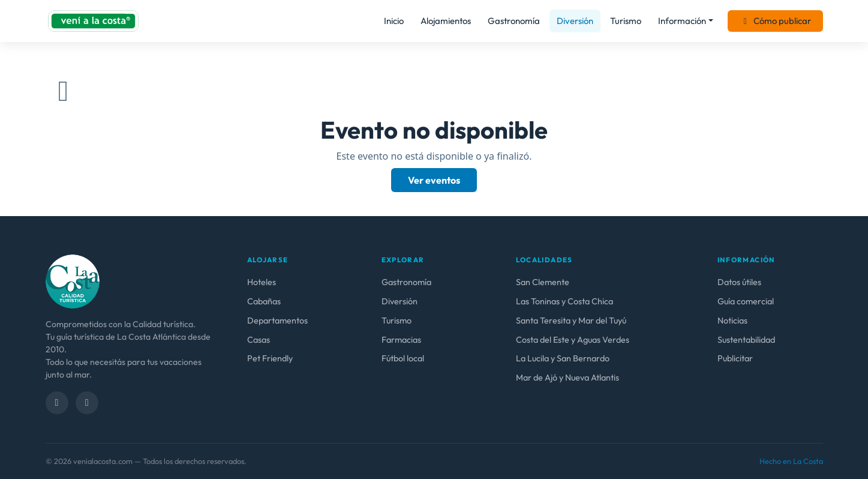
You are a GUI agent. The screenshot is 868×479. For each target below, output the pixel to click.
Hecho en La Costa (791, 461)
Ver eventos (434, 180)
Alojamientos (446, 21)
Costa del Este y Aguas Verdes (573, 340)
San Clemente (543, 282)
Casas (259, 340)
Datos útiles (739, 282)
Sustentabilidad (746, 340)
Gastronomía (514, 21)
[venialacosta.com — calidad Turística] (73, 280)
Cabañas (264, 301)
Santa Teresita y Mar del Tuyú (571, 321)
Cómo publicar (775, 21)
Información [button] (682, 21)
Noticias (732, 321)
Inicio (394, 21)
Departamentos (277, 321)
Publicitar (735, 358)
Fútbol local (403, 358)
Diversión (575, 21)
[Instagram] (87, 403)
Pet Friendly (270, 358)
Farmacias (401, 340)
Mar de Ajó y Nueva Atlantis (567, 378)
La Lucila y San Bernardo (563, 358)
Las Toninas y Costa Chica (564, 301)
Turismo (626, 21)
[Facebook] (57, 403)
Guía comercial (746, 301)
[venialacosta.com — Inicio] (93, 21)
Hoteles (262, 282)
